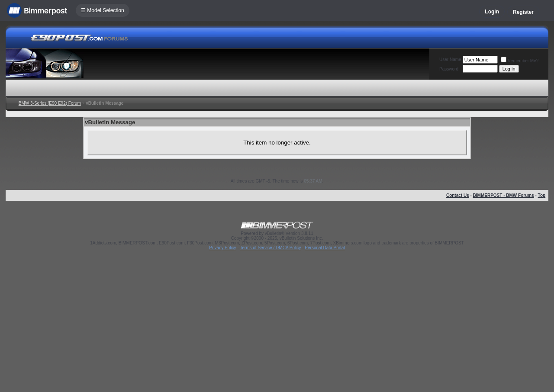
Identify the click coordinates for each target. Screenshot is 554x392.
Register (523, 12)
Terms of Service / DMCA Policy (270, 248)
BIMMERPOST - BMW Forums (504, 195)
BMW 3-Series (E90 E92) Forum (50, 103)
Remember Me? (520, 61)
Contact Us (458, 195)
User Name (450, 59)
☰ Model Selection (103, 10)
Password (449, 69)
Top (542, 195)
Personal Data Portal (325, 248)
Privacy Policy (222, 248)
